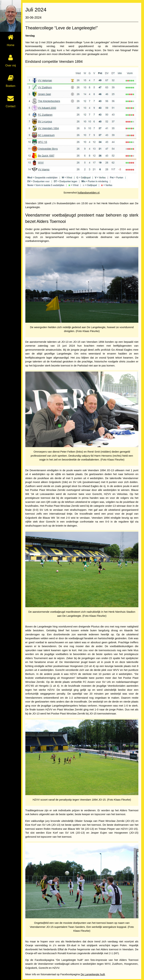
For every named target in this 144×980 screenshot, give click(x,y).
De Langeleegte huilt (94, 968)
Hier (55, 50)
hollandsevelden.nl (89, 191)
